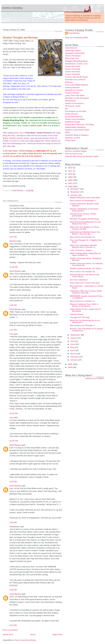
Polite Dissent (72, 114)
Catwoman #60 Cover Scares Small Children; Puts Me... (86, 292)
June (73, 344)
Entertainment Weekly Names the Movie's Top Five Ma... (85, 233)
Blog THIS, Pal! (72, 58)
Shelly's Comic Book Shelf (77, 130)
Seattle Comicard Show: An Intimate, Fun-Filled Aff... (86, 264)
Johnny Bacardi (72, 87)
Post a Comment (10, 630)
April (73, 350)
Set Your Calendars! (79, 280)
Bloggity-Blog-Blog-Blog (76, 61)
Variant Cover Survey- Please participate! (83, 215)
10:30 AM (14, 441)
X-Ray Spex (70, 140)
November (75, 192)
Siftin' (68, 132)
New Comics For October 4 (82, 325)
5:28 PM (13, 590)
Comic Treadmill (73, 74)
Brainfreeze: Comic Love (76, 64)
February (75, 357)
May (72, 347)
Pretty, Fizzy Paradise (75, 119)
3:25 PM (13, 482)
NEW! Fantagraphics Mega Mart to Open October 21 (85, 254)
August (74, 338)
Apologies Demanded (75, 53)
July (73, 341)
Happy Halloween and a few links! (85, 198)
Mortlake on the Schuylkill (77, 98)
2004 (71, 367)
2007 (71, 183)
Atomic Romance (73, 56)
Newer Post (8, 635)
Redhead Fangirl (73, 122)
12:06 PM (14, 267)
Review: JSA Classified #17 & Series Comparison (86, 330)
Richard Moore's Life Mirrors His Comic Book (85, 276)
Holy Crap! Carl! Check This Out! (85, 283)
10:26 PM (14, 413)
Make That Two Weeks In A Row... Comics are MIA (85, 228)
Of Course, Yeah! (73, 106)
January (74, 360)
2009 (71, 177)
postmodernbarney (74, 117)
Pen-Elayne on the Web (76, 111)
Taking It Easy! (77, 314)
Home (33, 635)
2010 (71, 174)
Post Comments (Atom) (25, 640)
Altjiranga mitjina (73, 50)
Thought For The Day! (80, 317)
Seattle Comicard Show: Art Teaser (86, 268)
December (75, 189)
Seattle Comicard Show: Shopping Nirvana (85, 259)
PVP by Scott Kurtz (74, 154)
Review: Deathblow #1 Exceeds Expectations (84, 210)
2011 (71, 171)
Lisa (11, 418)
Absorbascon (71, 48)
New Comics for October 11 (82, 301)
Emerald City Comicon (75, 80)
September (76, 335)
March (73, 354)
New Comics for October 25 (82, 237)
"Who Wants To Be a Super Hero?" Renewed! (86, 310)
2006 (71, 186)
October (74, 195)
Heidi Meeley (15, 271)
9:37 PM (13, 237)
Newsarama (70, 101)
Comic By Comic (73, 66)
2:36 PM (13, 305)
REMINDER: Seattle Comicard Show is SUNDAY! (86, 297)
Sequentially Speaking (75, 127)
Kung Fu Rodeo (72, 93)
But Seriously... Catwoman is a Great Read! (86, 287)
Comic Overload (73, 72)
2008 (71, 180)
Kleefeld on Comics (74, 90)
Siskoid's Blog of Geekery (77, 135)
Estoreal (69, 82)
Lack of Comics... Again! (81, 250)
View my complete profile (77, 38)
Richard (13, 241)
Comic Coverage (73, 69)
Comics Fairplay (12, 8)
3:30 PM (13, 522)
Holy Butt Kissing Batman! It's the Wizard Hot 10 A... (85, 223)
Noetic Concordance (74, 103)
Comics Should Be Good (76, 77)
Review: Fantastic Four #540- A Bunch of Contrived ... (84, 305)
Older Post (57, 635)
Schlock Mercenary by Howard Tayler (82, 156)
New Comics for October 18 (82, 272)
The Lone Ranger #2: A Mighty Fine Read (86, 241)
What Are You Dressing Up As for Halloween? (85, 321)
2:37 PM (13, 330)
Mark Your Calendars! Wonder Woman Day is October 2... (83, 246)
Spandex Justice (73, 138)
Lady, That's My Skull (75, 95)
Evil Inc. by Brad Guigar (76, 151)
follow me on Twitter (95, 378)
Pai (67, 109)
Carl (11, 334)
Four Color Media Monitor (77, 85)
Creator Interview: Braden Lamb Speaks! (84, 205)
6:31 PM (13, 625)
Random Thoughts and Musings (84, 219)
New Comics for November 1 (83, 201)
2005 (71, 364)
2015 (71, 168)
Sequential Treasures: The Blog (79, 124)
